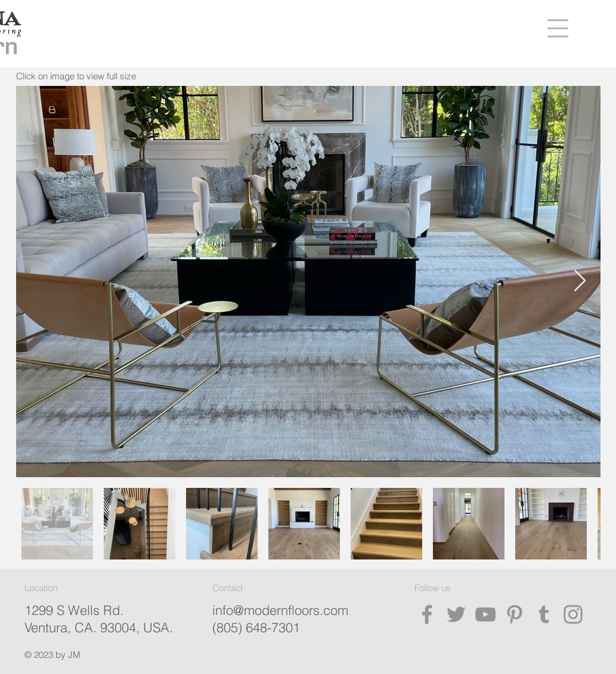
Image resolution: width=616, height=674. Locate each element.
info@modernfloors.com (280, 610)
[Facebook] (427, 614)
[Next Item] (580, 281)
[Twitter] (456, 614)
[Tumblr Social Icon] (544, 614)
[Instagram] (573, 614)
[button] (558, 28)
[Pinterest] (515, 614)
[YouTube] (485, 614)
